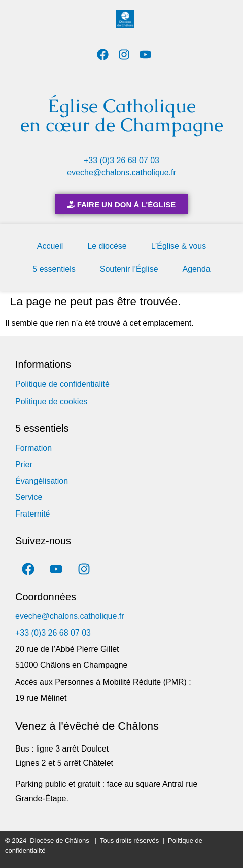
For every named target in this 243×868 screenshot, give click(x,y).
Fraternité (32, 514)
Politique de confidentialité (62, 384)
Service (29, 497)
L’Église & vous (179, 246)
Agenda (197, 269)
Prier (24, 465)
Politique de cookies (51, 401)
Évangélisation (42, 481)
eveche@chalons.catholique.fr (122, 172)
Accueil (50, 246)
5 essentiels (54, 269)
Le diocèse (107, 246)
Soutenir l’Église (129, 269)
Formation (33, 448)
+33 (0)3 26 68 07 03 (122, 160)
